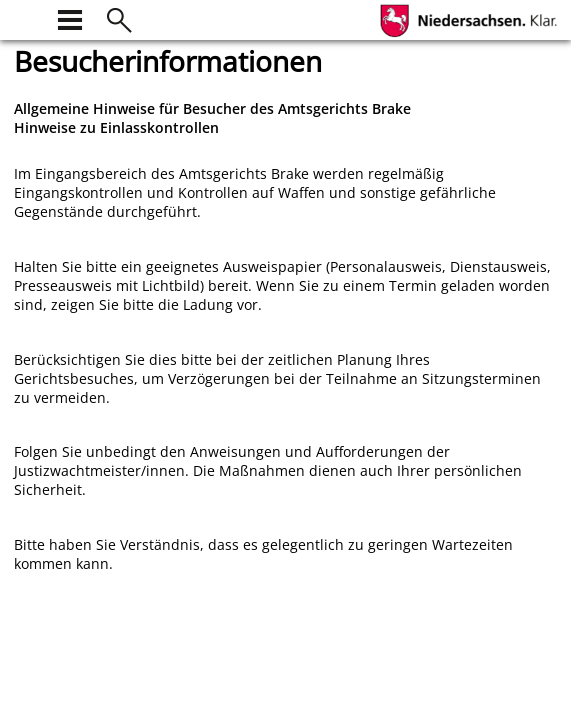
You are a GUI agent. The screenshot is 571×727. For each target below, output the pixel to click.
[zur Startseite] (26, 17)
